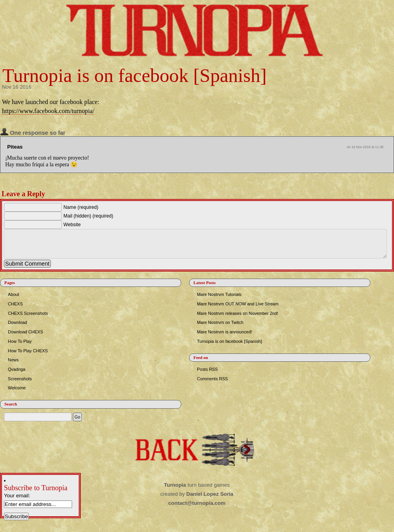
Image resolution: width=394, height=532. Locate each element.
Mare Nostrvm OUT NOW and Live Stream (238, 304)
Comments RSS (212, 379)
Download (18, 322)
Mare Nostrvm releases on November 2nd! (238, 313)
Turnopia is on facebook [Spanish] (135, 76)
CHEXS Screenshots (28, 313)
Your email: (17, 496)
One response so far (38, 133)
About (14, 294)
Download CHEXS (25, 332)
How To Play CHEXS (28, 351)
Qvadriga (17, 369)
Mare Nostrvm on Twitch (220, 322)
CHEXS (15, 304)
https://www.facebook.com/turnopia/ (48, 111)
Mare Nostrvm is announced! (225, 332)
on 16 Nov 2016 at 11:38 (365, 147)
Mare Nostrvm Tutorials (219, 294)
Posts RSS (207, 369)
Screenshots (20, 379)
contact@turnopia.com (197, 503)
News (13, 360)
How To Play (20, 341)
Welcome (17, 388)
